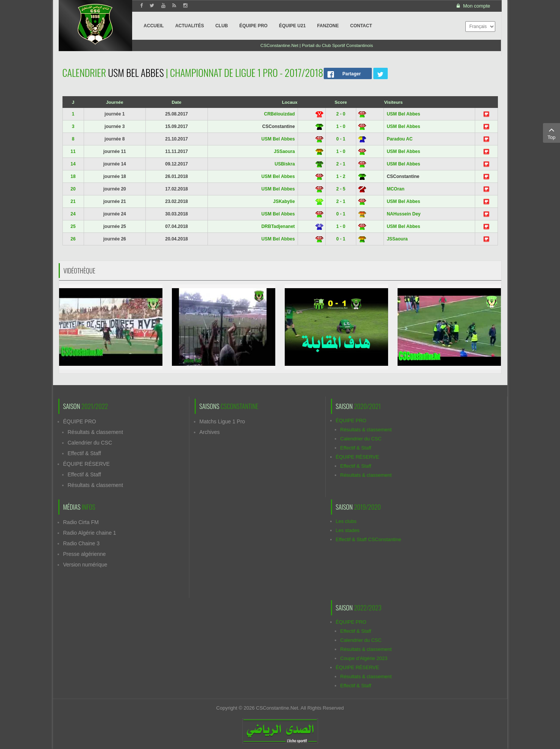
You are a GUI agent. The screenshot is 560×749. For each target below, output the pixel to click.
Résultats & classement (95, 432)
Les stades (348, 530)
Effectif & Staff (84, 453)
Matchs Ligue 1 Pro (222, 421)
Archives (210, 432)
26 (73, 239)
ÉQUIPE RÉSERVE (87, 464)
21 (73, 201)
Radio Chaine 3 (82, 543)
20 (73, 189)
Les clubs (346, 521)
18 (73, 176)
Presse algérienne (85, 554)
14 (73, 164)
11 (73, 151)
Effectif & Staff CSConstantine (369, 539)
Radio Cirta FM (81, 522)
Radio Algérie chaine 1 (90, 533)
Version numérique (85, 565)
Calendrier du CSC (90, 443)
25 (73, 226)
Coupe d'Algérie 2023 (364, 658)
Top (551, 133)
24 (73, 214)
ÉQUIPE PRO (80, 421)
